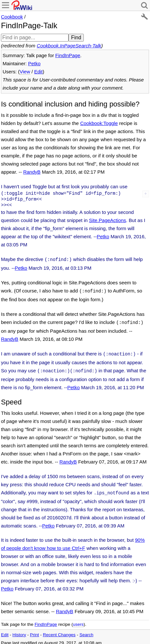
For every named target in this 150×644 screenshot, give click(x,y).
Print (34, 631)
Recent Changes (59, 631)
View (25, 72)
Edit (38, 72)
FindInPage (68, 55)
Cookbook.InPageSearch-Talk (69, 46)
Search (87, 631)
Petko (34, 63)
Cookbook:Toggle (99, 123)
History (19, 631)
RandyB (32, 172)
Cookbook (12, 17)
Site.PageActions (107, 220)
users (78, 620)
